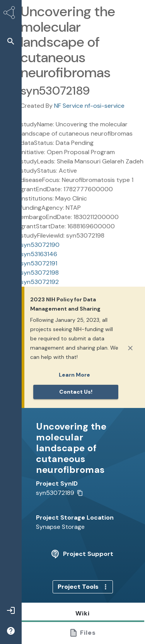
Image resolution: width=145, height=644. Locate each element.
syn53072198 (40, 273)
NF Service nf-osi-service (89, 106)
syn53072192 (40, 282)
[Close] (130, 348)
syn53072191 (39, 263)
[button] (11, 41)
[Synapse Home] (11, 14)
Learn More (74, 375)
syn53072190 (40, 245)
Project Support (82, 554)
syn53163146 (39, 254)
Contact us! (76, 392)
